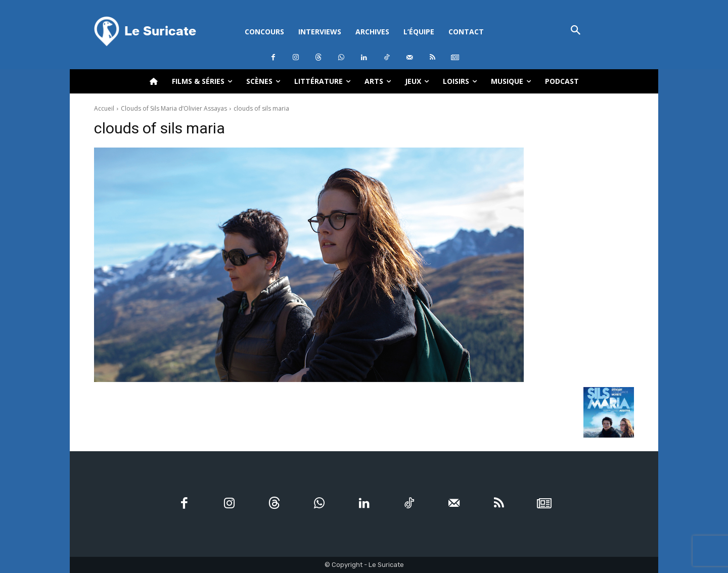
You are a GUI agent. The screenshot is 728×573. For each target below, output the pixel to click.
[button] (576, 31)
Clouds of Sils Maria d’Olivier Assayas (174, 108)
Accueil (104, 108)
